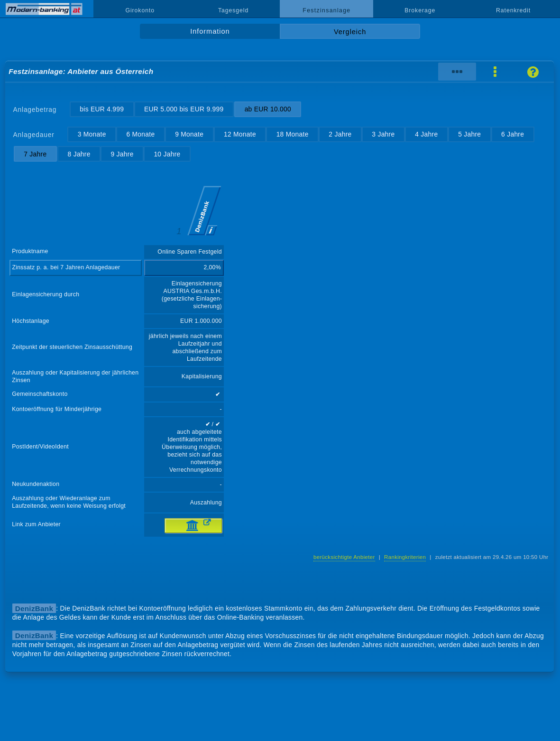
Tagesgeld (233, 10)
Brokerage (420, 10)
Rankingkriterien (405, 557)
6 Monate (140, 134)
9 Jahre (122, 154)
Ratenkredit (513, 10)
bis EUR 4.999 (102, 109)
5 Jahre (469, 134)
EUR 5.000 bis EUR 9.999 (184, 109)
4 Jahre (426, 134)
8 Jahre (79, 154)
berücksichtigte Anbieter (344, 557)
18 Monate (293, 134)
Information (210, 31)
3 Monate (92, 134)
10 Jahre (167, 154)
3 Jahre (383, 134)
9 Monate (189, 134)
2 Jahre (340, 134)
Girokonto (140, 10)
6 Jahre (513, 134)
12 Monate (240, 134)
